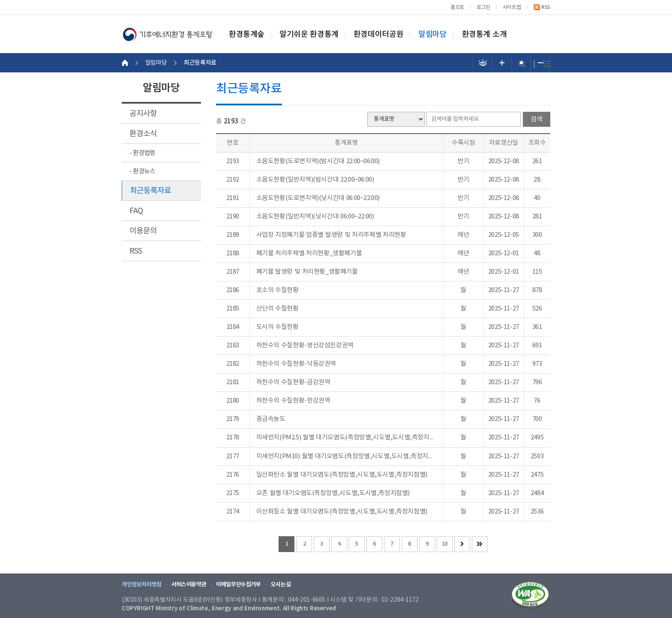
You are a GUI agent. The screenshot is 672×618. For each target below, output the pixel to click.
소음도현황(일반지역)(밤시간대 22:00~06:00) (315, 180)
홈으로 (457, 7)
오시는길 (281, 585)
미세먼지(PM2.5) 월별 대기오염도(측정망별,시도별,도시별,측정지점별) (346, 438)
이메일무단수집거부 (238, 585)
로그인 (483, 7)
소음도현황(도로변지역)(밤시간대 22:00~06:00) (318, 161)
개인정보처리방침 (142, 585)
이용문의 (143, 231)
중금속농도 (271, 419)
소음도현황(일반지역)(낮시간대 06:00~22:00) (315, 217)
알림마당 (432, 35)
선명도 (483, 63)
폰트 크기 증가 (502, 63)
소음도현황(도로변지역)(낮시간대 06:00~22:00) (318, 198)
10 (445, 544)
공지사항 (143, 114)
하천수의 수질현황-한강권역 (293, 401)
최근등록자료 (150, 191)
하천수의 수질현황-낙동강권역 (296, 364)
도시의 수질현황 (277, 327)
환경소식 (143, 134)
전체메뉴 (547, 64)
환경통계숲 (247, 35)
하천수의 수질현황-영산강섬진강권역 (305, 346)
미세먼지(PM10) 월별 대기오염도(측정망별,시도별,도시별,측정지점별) (346, 457)
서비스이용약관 (189, 585)
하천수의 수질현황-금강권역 (293, 382)
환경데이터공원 (378, 35)
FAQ (136, 211)
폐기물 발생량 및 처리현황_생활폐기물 (307, 272)
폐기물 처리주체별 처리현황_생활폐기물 (309, 254)
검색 (522, 64)
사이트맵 (512, 7)
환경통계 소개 (484, 35)
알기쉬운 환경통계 (309, 35)
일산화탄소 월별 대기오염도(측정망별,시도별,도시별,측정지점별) (342, 475)
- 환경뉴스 (142, 172)
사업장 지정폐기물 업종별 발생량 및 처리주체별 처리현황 (331, 235)
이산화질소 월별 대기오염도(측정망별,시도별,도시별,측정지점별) (342, 512)
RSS (546, 7)
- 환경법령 (142, 153)
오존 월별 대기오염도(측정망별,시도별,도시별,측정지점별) (333, 493)
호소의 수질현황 (277, 290)
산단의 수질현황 (277, 309)
